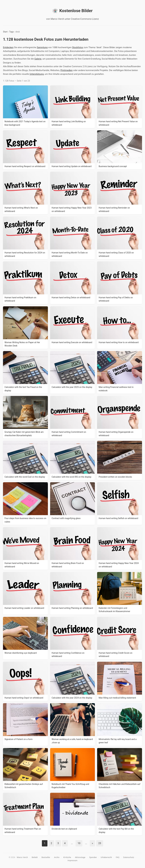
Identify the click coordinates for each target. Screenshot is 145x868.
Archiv (57, 857)
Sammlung (42, 47)
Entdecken (8, 47)
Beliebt (35, 857)
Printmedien (67, 70)
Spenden (93, 857)
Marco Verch (22, 857)
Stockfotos (78, 47)
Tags (11, 32)
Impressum (72, 860)
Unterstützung (37, 74)
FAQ (117, 857)
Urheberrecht (106, 857)
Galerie (38, 59)
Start (5, 32)
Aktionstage (80, 857)
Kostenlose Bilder (72, 11)
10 (79, 843)
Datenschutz (129, 857)
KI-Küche (67, 857)
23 (100, 843)
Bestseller (46, 857)
